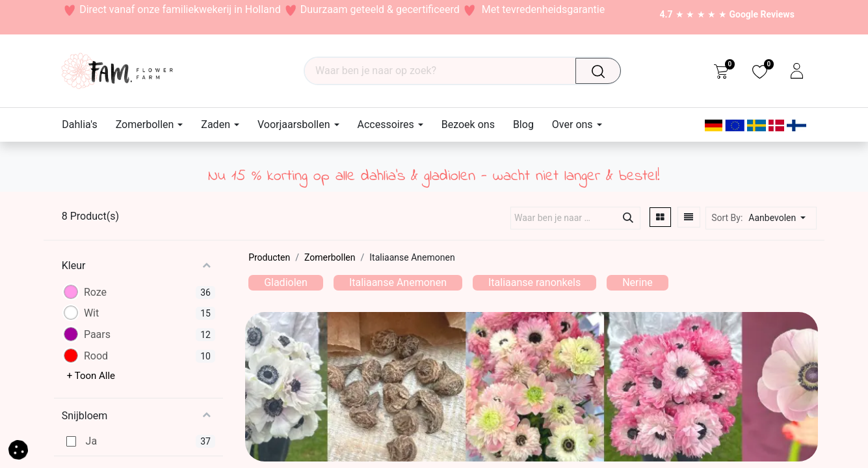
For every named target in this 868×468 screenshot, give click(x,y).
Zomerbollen (330, 257)
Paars (97, 334)
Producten (269, 257)
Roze (95, 292)
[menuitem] (84, 124)
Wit (91, 313)
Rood (96, 356)
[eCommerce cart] (721, 71)
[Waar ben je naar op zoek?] (601, 71)
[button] (781, 218)
